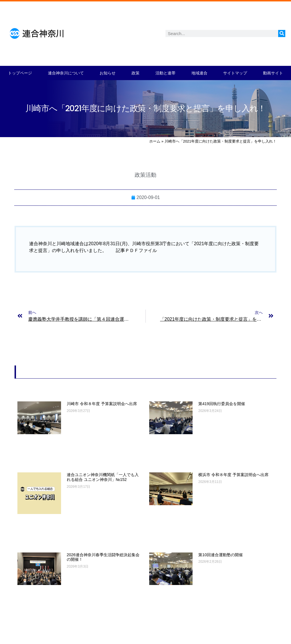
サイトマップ (235, 73)
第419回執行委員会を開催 (222, 404)
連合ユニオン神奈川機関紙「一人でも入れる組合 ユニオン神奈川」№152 (103, 477)
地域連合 (199, 73)
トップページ (20, 73)
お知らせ (108, 73)
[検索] (282, 33)
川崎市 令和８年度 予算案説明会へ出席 (102, 404)
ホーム (155, 141)
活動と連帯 (165, 73)
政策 (136, 73)
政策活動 (145, 175)
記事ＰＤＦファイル (136, 250)
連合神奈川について (66, 73)
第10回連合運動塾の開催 (221, 555)
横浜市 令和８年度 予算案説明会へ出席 (233, 475)
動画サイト (273, 73)
